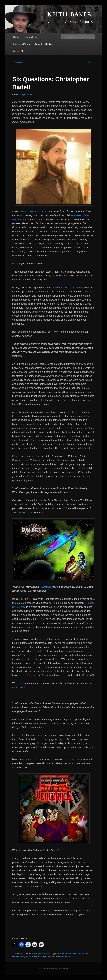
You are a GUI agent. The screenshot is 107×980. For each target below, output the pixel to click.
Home (16, 37)
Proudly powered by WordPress (53, 969)
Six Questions (41, 954)
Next (91, 62)
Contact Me (19, 51)
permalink (66, 956)
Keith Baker (42, 956)
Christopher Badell (67, 954)
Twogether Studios (44, 44)
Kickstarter (46, 587)
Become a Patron (21, 44)
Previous (18, 62)
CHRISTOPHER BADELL (32, 211)
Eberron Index (31, 37)
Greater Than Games (71, 288)
